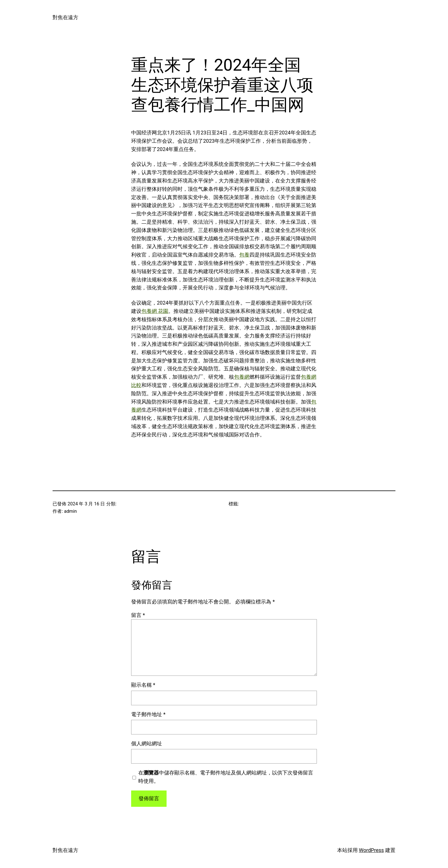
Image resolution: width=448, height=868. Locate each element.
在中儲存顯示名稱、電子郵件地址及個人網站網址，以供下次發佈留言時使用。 (226, 777)
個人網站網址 (147, 743)
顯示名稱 (143, 685)
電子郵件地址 (148, 714)
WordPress (371, 850)
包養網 (242, 377)
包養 (244, 255)
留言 (138, 615)
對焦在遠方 (65, 17)
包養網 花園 (155, 311)
